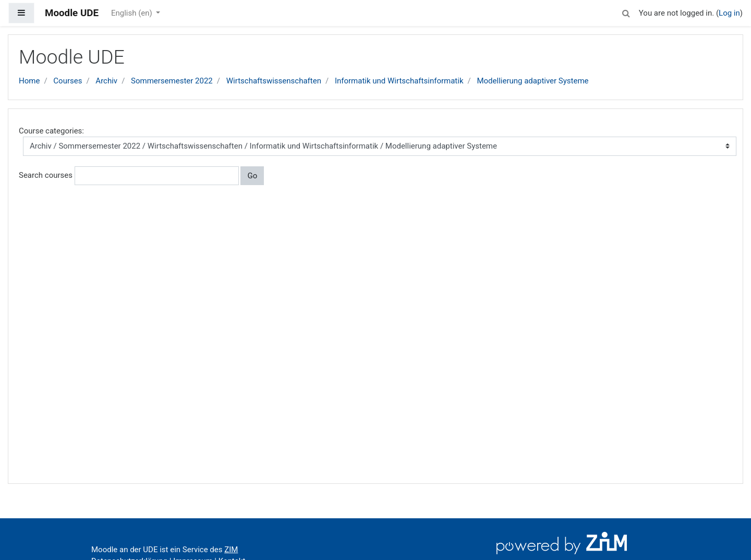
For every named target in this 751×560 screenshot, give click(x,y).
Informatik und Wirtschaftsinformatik (399, 81)
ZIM (231, 550)
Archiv (106, 81)
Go (252, 176)
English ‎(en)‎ (133, 13)
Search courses (46, 175)
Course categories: (51, 131)
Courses (68, 81)
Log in (729, 13)
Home (29, 81)
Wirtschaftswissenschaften (274, 81)
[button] (626, 12)
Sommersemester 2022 (172, 81)
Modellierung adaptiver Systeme (532, 81)
